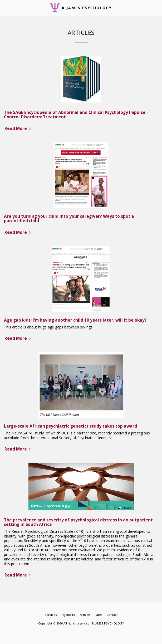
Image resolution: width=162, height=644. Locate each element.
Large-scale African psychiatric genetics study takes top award (70, 426)
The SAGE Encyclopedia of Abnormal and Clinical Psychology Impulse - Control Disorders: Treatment (76, 115)
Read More (18, 129)
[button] (6, 8)
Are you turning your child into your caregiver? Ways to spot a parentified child (69, 219)
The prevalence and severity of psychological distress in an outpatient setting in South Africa (78, 522)
